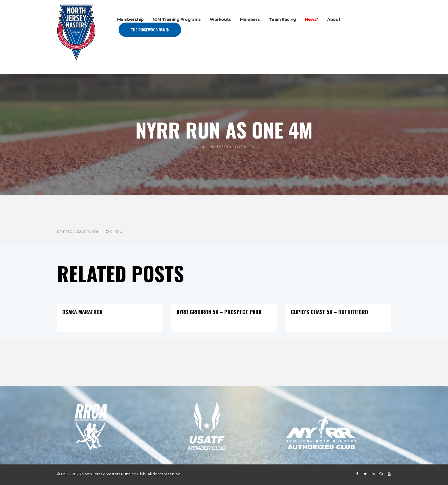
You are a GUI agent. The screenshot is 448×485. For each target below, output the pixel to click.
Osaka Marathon (84, 312)
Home (199, 147)
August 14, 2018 (87, 232)
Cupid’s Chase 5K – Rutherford (331, 312)
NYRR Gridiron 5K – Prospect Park (221, 312)
